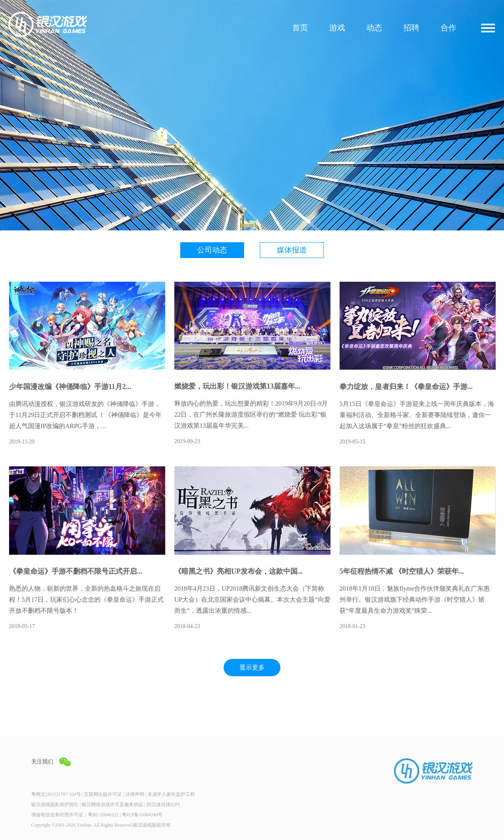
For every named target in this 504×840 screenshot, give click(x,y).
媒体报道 (292, 250)
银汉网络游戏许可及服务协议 (112, 804)
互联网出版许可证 (103, 794)
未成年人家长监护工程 (171, 794)
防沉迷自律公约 (163, 804)
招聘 (411, 28)
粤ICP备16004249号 (142, 815)
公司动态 (212, 250)
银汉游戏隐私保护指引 (55, 804)
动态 (374, 28)
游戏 (337, 28)
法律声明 (135, 794)
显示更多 (252, 667)
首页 (300, 28)
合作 (448, 28)
